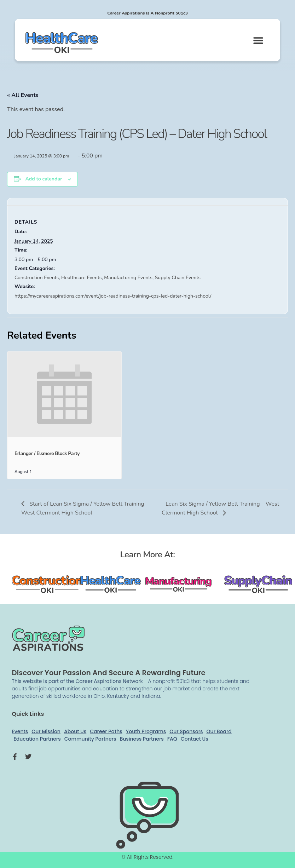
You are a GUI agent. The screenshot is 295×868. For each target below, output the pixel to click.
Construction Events (37, 278)
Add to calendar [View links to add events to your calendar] (44, 179)
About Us (75, 731)
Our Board (219, 731)
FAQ (172, 739)
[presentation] (64, 394)
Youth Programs (146, 731)
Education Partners (37, 739)
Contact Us (195, 739)
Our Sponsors (186, 731)
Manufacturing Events (128, 278)
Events (20, 731)
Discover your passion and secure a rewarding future (109, 673)
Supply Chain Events (178, 278)
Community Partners (90, 739)
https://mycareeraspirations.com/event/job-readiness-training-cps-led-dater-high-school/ (113, 296)
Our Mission (46, 731)
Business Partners (141, 739)
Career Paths (106, 731)
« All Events (23, 95)
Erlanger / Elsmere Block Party (47, 453)
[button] (258, 40)
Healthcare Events (81, 278)
